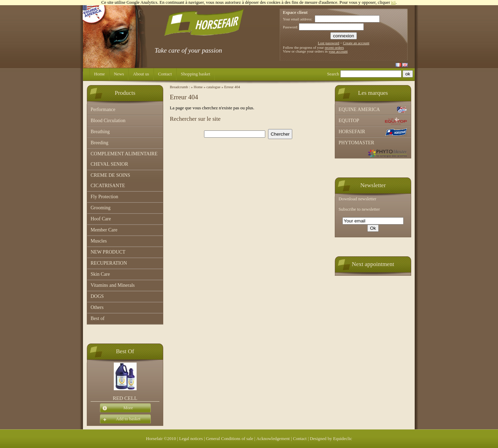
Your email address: (298, 19)
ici (393, 2)
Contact (165, 74)
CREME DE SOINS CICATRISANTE (110, 180)
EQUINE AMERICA (373, 110)
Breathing (100, 132)
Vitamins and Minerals (113, 285)
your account (338, 51)
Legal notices (191, 439)
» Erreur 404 (231, 87)
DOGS (97, 296)
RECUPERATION (109, 263)
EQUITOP (373, 121)
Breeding (99, 143)
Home (99, 74)
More (116, 408)
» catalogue (212, 87)
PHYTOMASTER (373, 149)
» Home (197, 87)
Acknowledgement (273, 439)
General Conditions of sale (229, 439)
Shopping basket (196, 74)
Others (97, 307)
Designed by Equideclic (331, 439)
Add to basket (120, 419)
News (119, 74)
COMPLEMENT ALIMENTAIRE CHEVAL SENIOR (124, 159)
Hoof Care (101, 219)
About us (141, 74)
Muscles (99, 241)
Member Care (104, 230)
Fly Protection (104, 197)
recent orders (334, 48)
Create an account (356, 43)
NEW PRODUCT (108, 252)
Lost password (329, 43)
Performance (103, 109)
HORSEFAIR (373, 132)
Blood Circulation (108, 121)
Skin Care (100, 274)
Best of (98, 318)
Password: (290, 27)
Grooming (101, 208)
